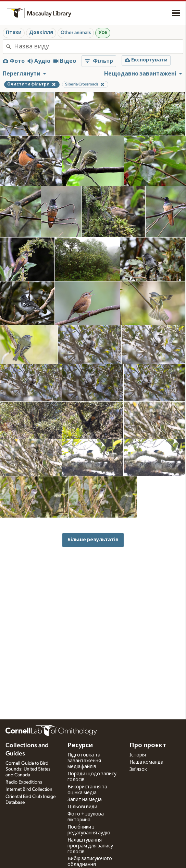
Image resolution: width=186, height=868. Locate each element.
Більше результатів (93, 540)
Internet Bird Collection (29, 789)
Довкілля (41, 33)
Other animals (76, 33)
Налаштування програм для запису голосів (90, 846)
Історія (138, 755)
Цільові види (82, 807)
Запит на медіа (85, 800)
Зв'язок (138, 769)
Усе (103, 33)
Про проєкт (148, 745)
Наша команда (146, 762)
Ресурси (80, 745)
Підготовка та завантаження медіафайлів (84, 761)
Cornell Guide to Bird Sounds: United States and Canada (28, 769)
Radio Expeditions (24, 782)
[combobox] (98, 47)
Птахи (14, 33)
